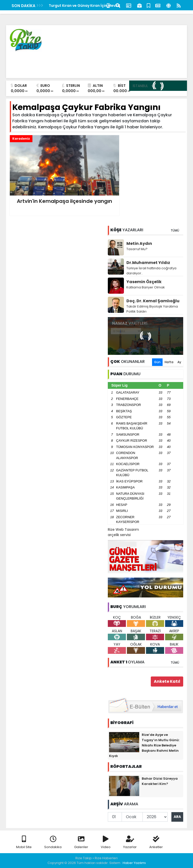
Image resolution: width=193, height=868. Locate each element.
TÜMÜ (175, 230)
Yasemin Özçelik (144, 282)
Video (106, 842)
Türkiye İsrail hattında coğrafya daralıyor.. (151, 271)
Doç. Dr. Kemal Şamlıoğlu (153, 301)
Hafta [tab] (169, 362)
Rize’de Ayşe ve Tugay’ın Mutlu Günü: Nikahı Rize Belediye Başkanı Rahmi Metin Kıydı (144, 745)
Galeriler (81, 842)
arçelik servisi (119, 535)
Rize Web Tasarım (123, 530)
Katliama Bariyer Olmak (146, 287)
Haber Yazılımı (134, 863)
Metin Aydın (139, 243)
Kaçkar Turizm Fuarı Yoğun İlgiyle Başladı (80, 6)
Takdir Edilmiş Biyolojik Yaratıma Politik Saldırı (152, 309)
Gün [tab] (157, 362)
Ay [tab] (179, 362)
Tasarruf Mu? (137, 249)
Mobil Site (24, 842)
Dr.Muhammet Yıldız (148, 263)
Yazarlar (130, 842)
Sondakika (53, 842)
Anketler (156, 842)
